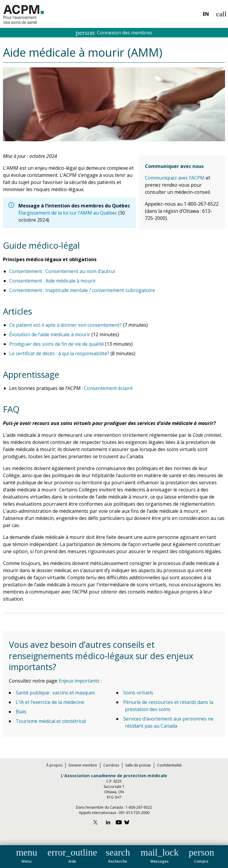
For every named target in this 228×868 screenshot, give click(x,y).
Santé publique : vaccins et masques (55, 693)
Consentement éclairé (108, 388)
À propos (54, 765)
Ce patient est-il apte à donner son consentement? (65, 325)
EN (206, 14)
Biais (21, 712)
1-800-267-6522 (139, 807)
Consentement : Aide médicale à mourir (53, 281)
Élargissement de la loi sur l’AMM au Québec (68, 213)
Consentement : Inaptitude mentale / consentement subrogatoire (82, 290)
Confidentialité (169, 765)
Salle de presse (138, 765)
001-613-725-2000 (134, 813)
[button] (27, 855)
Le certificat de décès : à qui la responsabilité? (59, 353)
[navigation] (114, 857)
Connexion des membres (114, 33)
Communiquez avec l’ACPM (175, 178)
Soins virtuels (138, 693)
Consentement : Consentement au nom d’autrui (62, 271)
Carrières (111, 765)
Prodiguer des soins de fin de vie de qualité (57, 344)
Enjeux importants (80, 681)
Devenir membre (83, 765)
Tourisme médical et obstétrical (51, 721)
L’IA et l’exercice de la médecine (50, 702)
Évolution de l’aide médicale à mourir (50, 334)
